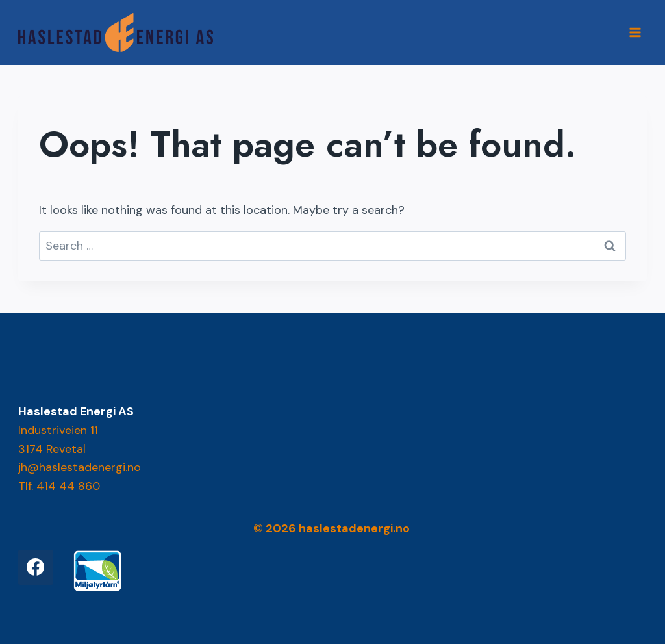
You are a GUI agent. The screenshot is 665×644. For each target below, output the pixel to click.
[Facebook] (36, 567)
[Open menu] (635, 32)
